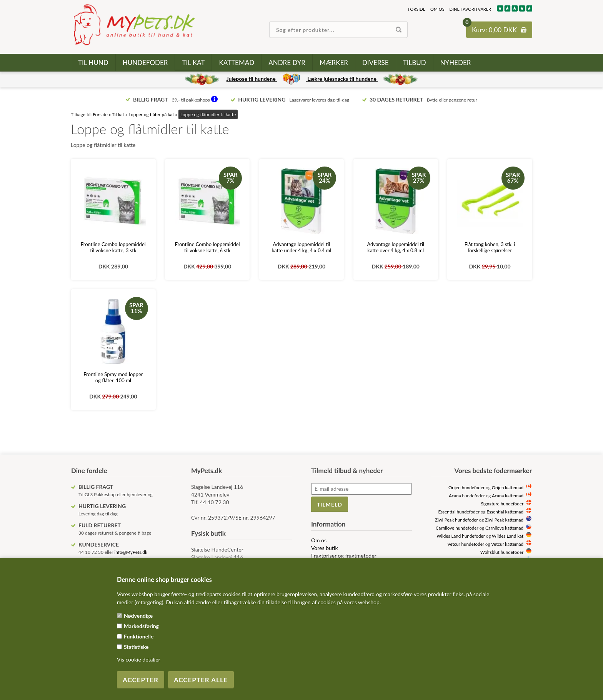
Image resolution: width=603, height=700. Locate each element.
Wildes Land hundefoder (461, 536)
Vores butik (325, 548)
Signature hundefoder (502, 503)
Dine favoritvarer (470, 9)
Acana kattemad (508, 495)
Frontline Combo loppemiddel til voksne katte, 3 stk (113, 247)
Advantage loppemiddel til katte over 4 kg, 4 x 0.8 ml (396, 247)
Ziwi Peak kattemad (504, 520)
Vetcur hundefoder (466, 544)
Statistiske (136, 647)
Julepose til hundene (252, 79)
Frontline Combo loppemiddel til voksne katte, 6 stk (207, 247)
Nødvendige (138, 616)
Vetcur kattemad (507, 544)
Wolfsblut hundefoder (502, 552)
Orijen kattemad (508, 487)
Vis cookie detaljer (139, 659)
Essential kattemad (505, 512)
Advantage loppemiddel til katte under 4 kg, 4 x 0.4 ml (302, 247)
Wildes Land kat (508, 536)
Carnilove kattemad (504, 528)
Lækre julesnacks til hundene (342, 79)
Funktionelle (139, 636)
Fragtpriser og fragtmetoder (344, 556)
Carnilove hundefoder (457, 528)
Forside (416, 9)
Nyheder (456, 62)
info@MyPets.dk (131, 552)
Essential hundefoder (459, 512)
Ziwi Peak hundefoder (456, 520)
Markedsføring (141, 626)
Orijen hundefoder (466, 487)
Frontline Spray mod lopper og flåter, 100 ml (113, 377)
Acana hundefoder (467, 495)
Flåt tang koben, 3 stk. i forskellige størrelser (490, 247)
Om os (437, 9)
